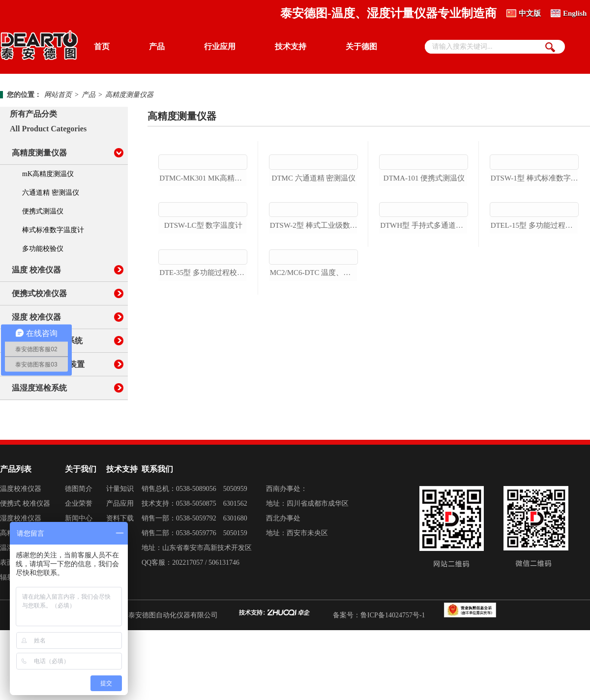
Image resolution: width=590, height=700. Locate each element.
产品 (157, 46)
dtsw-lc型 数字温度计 (204, 338)
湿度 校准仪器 (36, 317)
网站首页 (58, 95)
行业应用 (220, 46)
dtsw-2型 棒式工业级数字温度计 (314, 338)
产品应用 (120, 573)
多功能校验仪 (43, 249)
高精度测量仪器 (129, 95)
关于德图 (361, 46)
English (575, 13)
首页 (102, 46)
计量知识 (120, 559)
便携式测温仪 (43, 211)
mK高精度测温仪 (48, 174)
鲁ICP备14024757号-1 (393, 685)
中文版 (530, 13)
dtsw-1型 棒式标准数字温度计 (535, 235)
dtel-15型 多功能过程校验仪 (535, 338)
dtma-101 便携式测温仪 (424, 235)
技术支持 (291, 46)
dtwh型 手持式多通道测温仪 (424, 338)
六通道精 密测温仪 (51, 193)
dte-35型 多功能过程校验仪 (203, 443)
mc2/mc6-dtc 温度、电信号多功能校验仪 (314, 443)
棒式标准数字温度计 (53, 230)
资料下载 (120, 588)
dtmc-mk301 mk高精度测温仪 (203, 235)
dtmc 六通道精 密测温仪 (314, 235)
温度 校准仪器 (36, 270)
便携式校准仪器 (39, 293)
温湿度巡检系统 (39, 388)
